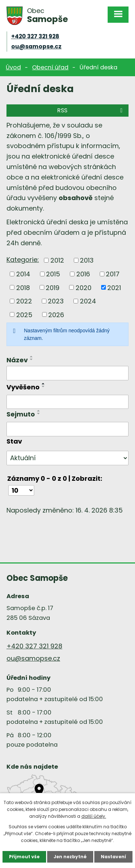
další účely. (94, 816)
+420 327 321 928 (35, 36)
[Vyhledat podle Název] (67, 373)
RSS (91, 110)
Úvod (13, 67)
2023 (56, 301)
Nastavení (113, 857)
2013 (87, 260)
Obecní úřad (50, 67)
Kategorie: (23, 260)
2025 (24, 314)
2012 (57, 260)
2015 (53, 274)
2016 (83, 274)
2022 (24, 301)
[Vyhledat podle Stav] (67, 458)
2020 (84, 287)
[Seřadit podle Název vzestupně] (32, 357)
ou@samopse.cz (36, 46)
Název (17, 360)
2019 (53, 287)
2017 (113, 274)
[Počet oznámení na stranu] (21, 490)
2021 (114, 287)
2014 (23, 274)
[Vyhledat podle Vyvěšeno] (67, 402)
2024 (88, 301)
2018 (23, 287)
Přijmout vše (24, 857)
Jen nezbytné (70, 857)
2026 (56, 314)
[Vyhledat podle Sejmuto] (67, 429)
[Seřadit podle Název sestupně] (32, 359)
